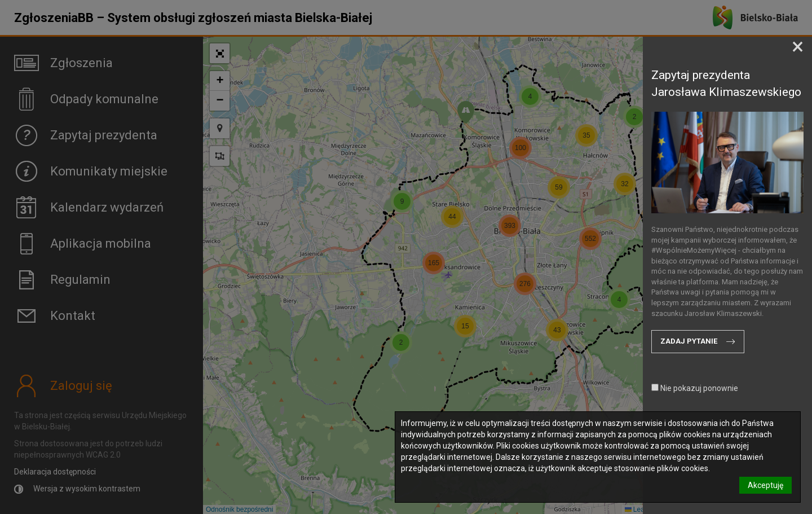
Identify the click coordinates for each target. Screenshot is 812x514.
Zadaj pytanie (689, 341)
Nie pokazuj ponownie (695, 388)
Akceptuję (765, 485)
